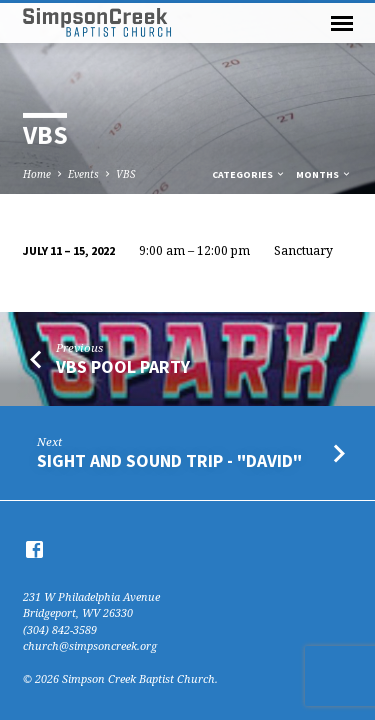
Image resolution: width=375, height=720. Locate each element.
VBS (125, 174)
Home (37, 174)
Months (324, 174)
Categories (249, 174)
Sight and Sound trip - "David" (169, 460)
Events (83, 174)
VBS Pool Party (123, 366)
